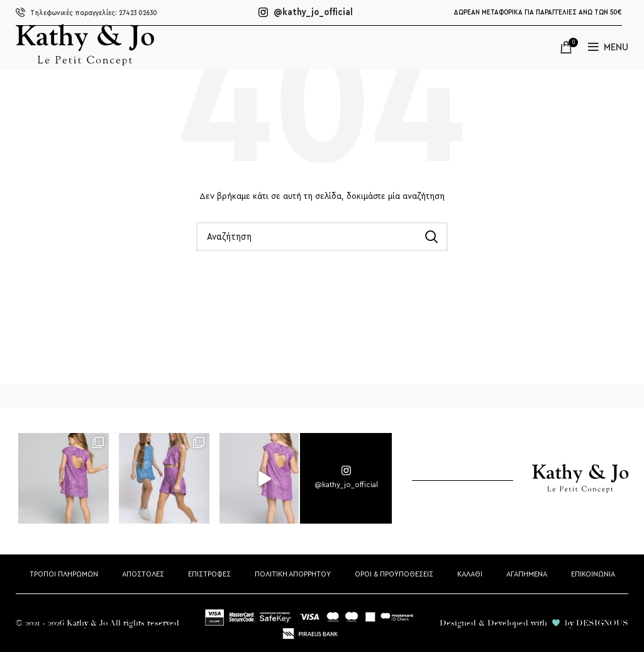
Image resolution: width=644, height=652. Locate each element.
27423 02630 (86, 13)
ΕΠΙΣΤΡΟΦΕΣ (209, 574)
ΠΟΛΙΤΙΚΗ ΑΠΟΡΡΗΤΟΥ (293, 574)
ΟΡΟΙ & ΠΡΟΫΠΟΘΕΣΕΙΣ (394, 574)
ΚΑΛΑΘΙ (470, 574)
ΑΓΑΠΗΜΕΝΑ (527, 574)
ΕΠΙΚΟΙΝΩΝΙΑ (593, 574)
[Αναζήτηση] (322, 237)
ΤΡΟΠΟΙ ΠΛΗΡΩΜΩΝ (64, 574)
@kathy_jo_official (306, 12)
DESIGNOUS (602, 623)
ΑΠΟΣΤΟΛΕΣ (143, 574)
